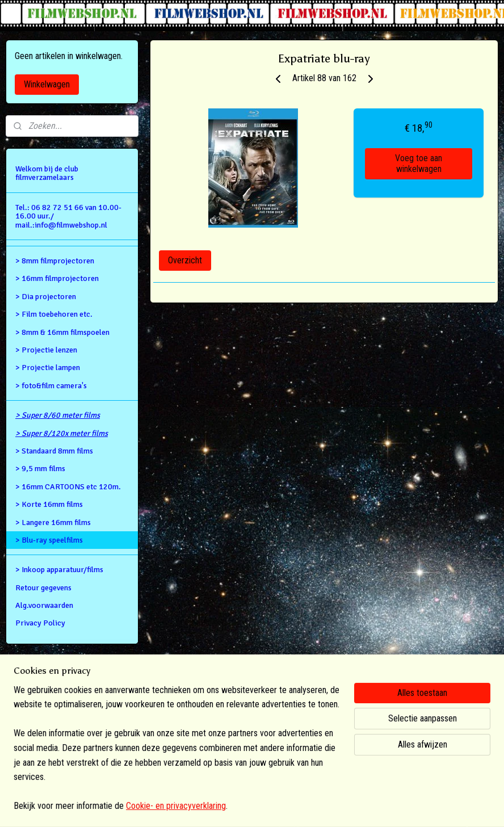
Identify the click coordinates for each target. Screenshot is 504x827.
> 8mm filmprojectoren (55, 261)
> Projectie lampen (48, 368)
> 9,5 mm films (40, 469)
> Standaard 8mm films (54, 451)
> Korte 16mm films (49, 504)
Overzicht (185, 260)
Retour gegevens (43, 588)
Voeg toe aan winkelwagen (419, 163)
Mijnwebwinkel (353, 806)
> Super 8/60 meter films (58, 415)
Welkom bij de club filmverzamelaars (47, 173)
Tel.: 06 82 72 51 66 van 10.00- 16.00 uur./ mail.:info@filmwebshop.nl (68, 216)
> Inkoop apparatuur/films (59, 570)
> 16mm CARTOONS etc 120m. (68, 487)
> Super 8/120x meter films (62, 433)
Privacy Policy (40, 623)
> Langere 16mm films (53, 522)
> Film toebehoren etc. (54, 314)
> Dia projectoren (46, 297)
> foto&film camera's (51, 386)
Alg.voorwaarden (44, 605)
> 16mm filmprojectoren (57, 278)
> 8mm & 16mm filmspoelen (62, 332)
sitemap (217, 806)
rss (237, 806)
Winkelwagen (47, 84)
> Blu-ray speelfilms (49, 540)
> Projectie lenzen (46, 350)
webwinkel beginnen (272, 806)
